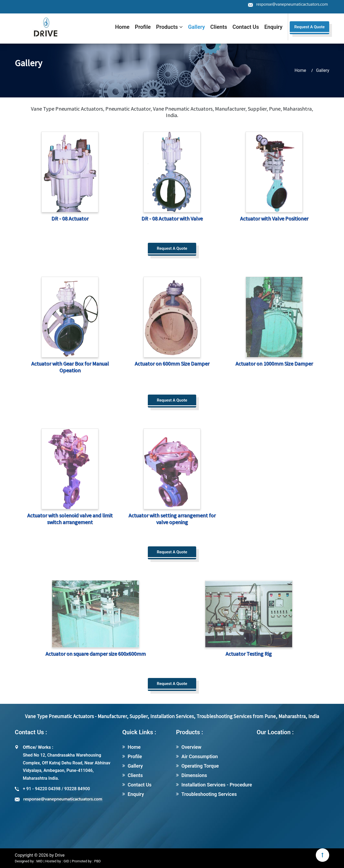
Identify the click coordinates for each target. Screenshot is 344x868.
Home (122, 27)
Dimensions (194, 775)
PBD (97, 861)
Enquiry (273, 27)
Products (169, 27)
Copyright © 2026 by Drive (40, 855)
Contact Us (246, 27)
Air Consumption (200, 756)
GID (66, 861)
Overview (191, 747)
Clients (219, 27)
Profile (143, 27)
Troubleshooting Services (209, 794)
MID (39, 861)
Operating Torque (200, 766)
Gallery (197, 27)
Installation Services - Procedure (217, 785)
